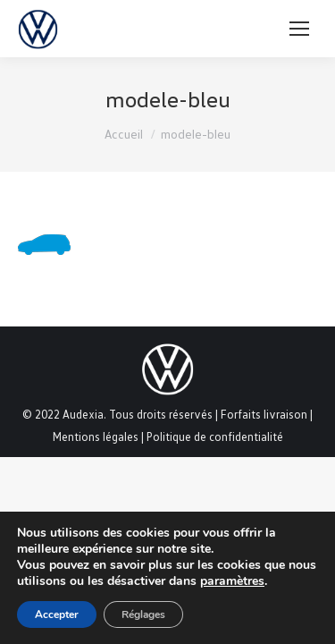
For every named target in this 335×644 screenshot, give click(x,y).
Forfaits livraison (264, 414)
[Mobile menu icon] (299, 29)
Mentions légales (96, 436)
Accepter (57, 614)
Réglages (143, 614)
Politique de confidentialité (215, 436)
